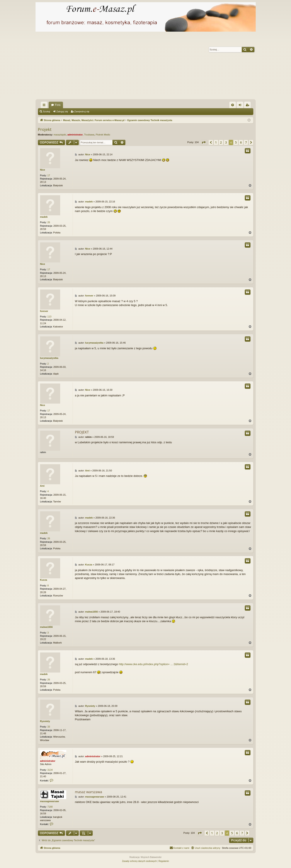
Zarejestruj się (82, 111)
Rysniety (45, 721)
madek (44, 217)
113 (49, 317)
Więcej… (45, 106)
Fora (58, 105)
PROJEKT (82, 432)
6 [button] (241, 142)
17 (49, 175)
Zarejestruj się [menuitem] (248, 106)
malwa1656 (46, 627)
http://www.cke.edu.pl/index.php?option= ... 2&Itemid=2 (153, 664)
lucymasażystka (49, 358)
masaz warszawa (89, 792)
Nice (43, 170)
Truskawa (89, 135)
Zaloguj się (62, 111)
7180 (50, 807)
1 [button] (216, 142)
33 (49, 727)
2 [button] (221, 142)
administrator (75, 135)
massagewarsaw (50, 801)
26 (49, 222)
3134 (50, 770)
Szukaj (47, 111)
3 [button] (226, 142)
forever (44, 311)
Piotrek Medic (103, 135)
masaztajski (60, 135)
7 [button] (246, 142)
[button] (204, 142)
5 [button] (236, 142)
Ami (42, 486)
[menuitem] (233, 105)
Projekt (45, 129)
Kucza (44, 580)
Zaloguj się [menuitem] (241, 106)
